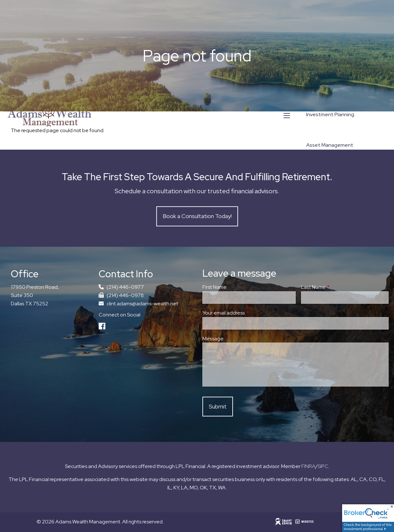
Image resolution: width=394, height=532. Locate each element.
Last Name (337, 287)
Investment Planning (330, 114)
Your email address (247, 313)
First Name (215, 287)
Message (213, 339)
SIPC (323, 466)
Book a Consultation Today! (197, 216)
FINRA (308, 466)
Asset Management (330, 145)
